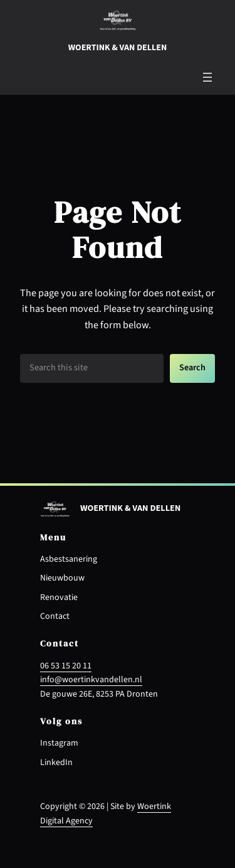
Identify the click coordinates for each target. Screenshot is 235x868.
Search (192, 367)
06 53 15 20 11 (66, 666)
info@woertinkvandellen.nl (91, 680)
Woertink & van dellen (118, 48)
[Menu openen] (207, 77)
